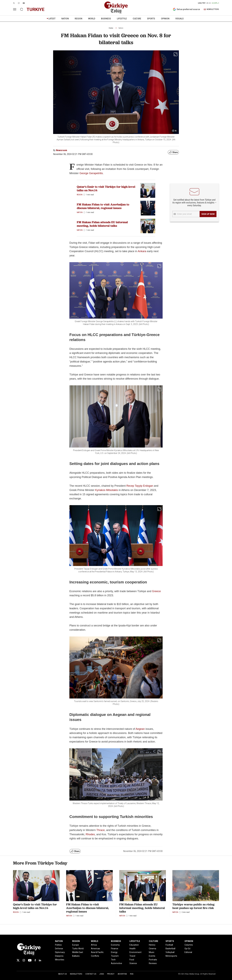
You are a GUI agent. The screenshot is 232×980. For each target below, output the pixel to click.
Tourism (115, 956)
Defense (59, 949)
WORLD (92, 19)
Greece (156, 591)
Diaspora (59, 956)
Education (134, 945)
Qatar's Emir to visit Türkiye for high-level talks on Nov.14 (106, 188)
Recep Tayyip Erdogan (140, 486)
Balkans (76, 956)
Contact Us (91, 974)
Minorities (60, 960)
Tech (113, 960)
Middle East (78, 952)
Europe (76, 945)
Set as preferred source (186, 9)
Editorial (188, 952)
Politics (58, 945)
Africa (94, 945)
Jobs (102, 974)
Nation (121, 28)
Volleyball (170, 952)
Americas (96, 949)
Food (132, 960)
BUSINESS (106, 19)
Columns (189, 945)
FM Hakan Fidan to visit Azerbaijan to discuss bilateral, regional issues (103, 206)
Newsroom (62, 150)
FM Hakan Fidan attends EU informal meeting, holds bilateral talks (102, 224)
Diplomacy (60, 952)
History (152, 945)
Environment (135, 952)
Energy (114, 952)
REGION (78, 19)
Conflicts (95, 956)
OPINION (165, 19)
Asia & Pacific (97, 952)
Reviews (153, 963)
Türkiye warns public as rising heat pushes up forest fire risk (193, 906)
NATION (65, 19)
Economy (115, 945)
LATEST (52, 19)
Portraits (153, 960)
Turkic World (78, 949)
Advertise (122, 974)
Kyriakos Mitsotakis (107, 490)
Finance (115, 949)
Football (169, 945)
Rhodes (90, 834)
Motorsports (171, 956)
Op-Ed (187, 949)
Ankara (142, 251)
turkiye (36, 9)
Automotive (117, 963)
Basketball (170, 949)
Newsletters (76, 974)
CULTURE (137, 19)
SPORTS (151, 19)
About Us (62, 974)
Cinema (152, 949)
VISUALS (179, 19)
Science (133, 963)
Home (111, 28)
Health (132, 949)
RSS (132, 974)
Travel (132, 956)
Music (152, 952)
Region (80, 195)
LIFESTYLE (122, 19)
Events (152, 956)
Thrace (100, 830)
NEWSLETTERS (211, 9)
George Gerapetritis (91, 173)
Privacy (111, 974)
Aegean (140, 729)
